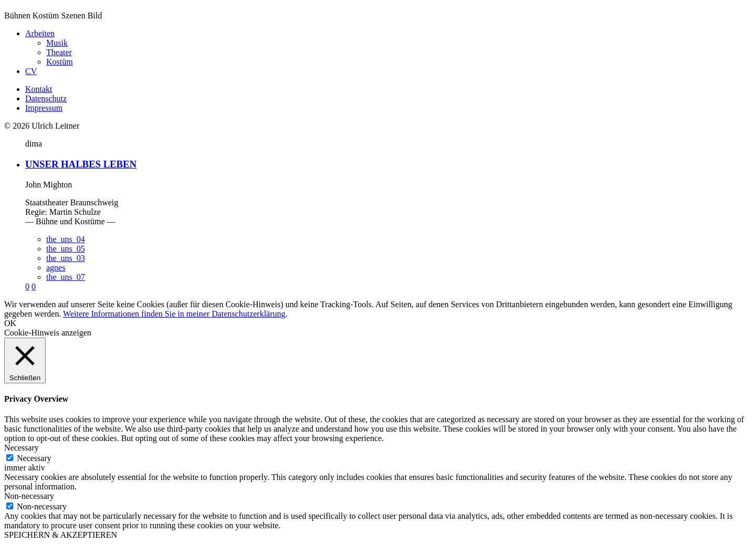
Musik (57, 43)
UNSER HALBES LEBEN (81, 164)
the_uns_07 (66, 277)
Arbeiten (40, 33)
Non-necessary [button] (29, 496)
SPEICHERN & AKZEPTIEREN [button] (61, 535)
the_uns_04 (66, 239)
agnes (56, 268)
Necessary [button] (22, 448)
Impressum (44, 108)
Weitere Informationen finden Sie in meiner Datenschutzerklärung (174, 314)
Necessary (34, 458)
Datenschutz (46, 98)
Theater (59, 52)
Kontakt (39, 89)
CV (31, 71)
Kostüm (60, 62)
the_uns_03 (66, 258)
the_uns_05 (66, 249)
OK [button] (10, 323)
